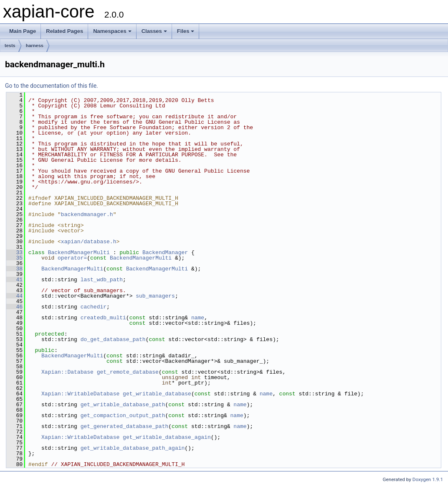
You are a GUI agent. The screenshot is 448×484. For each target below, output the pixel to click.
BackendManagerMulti (79, 252)
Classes (154, 31)
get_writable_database (157, 394)
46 (14, 307)
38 (14, 269)
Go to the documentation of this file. (52, 86)
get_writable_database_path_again (133, 448)
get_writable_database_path (123, 405)
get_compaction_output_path (123, 415)
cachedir (94, 307)
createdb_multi (103, 318)
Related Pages (65, 31)
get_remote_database (128, 372)
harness (35, 46)
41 (14, 280)
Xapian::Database (67, 372)
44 (14, 296)
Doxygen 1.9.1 (428, 479)
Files (186, 31)
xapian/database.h (89, 242)
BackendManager (165, 252)
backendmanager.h (87, 214)
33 (14, 252)
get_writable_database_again (167, 437)
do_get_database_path (113, 339)
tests (10, 46)
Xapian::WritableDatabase (80, 394)
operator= (72, 258)
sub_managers (155, 296)
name (198, 318)
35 (14, 258)
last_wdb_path (102, 280)
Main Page (23, 31)
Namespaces (112, 31)
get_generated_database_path (125, 426)
